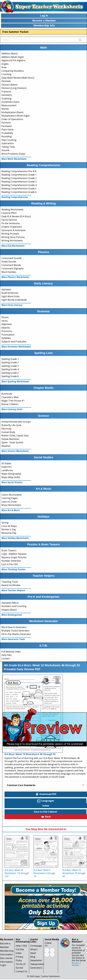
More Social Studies (12, 482)
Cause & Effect (9, 213)
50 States (6, 463)
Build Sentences (10, 293)
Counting (6, 74)
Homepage (36, 946)
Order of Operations (12, 119)
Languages (46, 801)
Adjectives (7, 324)
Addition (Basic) (10, 53)
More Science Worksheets (15, 451)
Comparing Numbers (13, 71)
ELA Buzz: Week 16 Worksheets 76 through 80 (74, 873)
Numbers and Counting (14, 606)
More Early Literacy (12, 305)
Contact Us (22, 971)
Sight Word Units (10, 296)
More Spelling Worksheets (15, 381)
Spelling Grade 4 (10, 369)
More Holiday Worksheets (15, 538)
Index (46, 806)
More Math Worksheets (14, 159)
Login (3, 965)
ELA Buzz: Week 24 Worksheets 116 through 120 (17, 873)
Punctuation (8, 335)
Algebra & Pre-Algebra (13, 60)
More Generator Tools (13, 639)
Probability (7, 133)
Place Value (7, 130)
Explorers (7, 467)
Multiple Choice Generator (15, 631)
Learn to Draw (9, 502)
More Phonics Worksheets (15, 277)
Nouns (5, 317)
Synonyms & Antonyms (14, 230)
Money (5, 109)
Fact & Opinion (9, 220)
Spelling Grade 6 (10, 376)
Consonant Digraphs (13, 268)
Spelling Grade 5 (10, 373)
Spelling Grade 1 (10, 359)
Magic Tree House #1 (13, 401)
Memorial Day (9, 533)
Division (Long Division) (14, 88)
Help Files (7, 655)
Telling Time (8, 147)
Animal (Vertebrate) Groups (16, 422)
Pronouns (7, 331)
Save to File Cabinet (45, 812)
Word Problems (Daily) (13, 154)
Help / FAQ (21, 946)
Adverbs (6, 328)
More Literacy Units (12, 409)
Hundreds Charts (10, 102)
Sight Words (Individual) (14, 300)
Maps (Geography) (11, 474)
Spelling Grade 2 (10, 362)
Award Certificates (11, 585)
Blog (33, 957)
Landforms (7, 470)
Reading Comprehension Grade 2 (19, 178)
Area (4, 67)
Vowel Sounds (9, 262)
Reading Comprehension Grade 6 (19, 192)
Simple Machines (10, 439)
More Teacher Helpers (13, 590)
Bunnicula (7, 394)
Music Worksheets (11, 505)
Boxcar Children (10, 404)
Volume (5, 150)
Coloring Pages (10, 498)
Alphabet (6, 289)
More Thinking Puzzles (13, 569)
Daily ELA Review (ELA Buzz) (16, 216)
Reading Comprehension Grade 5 (19, 188)
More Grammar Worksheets (16, 347)
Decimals (6, 81)
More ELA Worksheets (13, 246)
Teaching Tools (10, 582)
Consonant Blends (11, 265)
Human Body (8, 432)
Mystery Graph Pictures (14, 557)
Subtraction (8, 143)
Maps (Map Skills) (11, 477)
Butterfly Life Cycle (11, 425)
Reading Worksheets (12, 209)
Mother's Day (9, 529)
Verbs (5, 321)
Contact (6, 659)
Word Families (9, 272)
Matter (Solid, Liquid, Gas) (15, 435)
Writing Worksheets (12, 241)
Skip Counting (9, 140)
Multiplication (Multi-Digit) (15, 116)
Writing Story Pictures (13, 237)
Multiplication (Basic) (12, 112)
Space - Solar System (12, 442)
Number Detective (11, 561)
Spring (5, 523)
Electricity (6, 429)
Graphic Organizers (12, 227)
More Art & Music (11, 510)
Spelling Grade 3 (10, 366)
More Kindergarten (12, 615)
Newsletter (36, 960)
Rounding (7, 136)
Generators (36, 968)
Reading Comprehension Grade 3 (19, 182)
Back (46, 817)
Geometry (7, 95)
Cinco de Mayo (9, 526)
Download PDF (46, 794)
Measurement (9, 105)
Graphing (6, 98)
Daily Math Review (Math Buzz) (18, 78)
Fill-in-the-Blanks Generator (16, 634)
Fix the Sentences (11, 223)
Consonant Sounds (12, 258)
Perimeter (7, 126)
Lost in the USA (10, 564)
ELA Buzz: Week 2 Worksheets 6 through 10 (44, 873)
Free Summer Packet (15, 32)
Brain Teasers (9, 550)
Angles (5, 64)
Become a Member (76, 964)
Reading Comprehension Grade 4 (19, 185)
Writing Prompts (10, 234)
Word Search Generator (14, 627)
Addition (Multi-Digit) (13, 57)
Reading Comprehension (15, 197)
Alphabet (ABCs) (10, 603)
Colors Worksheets (12, 495)
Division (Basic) (9, 85)
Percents (6, 123)
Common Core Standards (21, 785)
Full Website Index (11, 652)
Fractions (6, 92)
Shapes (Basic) (9, 610)
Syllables (6, 338)
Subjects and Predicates (14, 342)
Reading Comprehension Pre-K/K (19, 171)
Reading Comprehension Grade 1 (19, 175)
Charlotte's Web (10, 397)
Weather (6, 446)
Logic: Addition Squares (14, 554)
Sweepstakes (37, 964)
